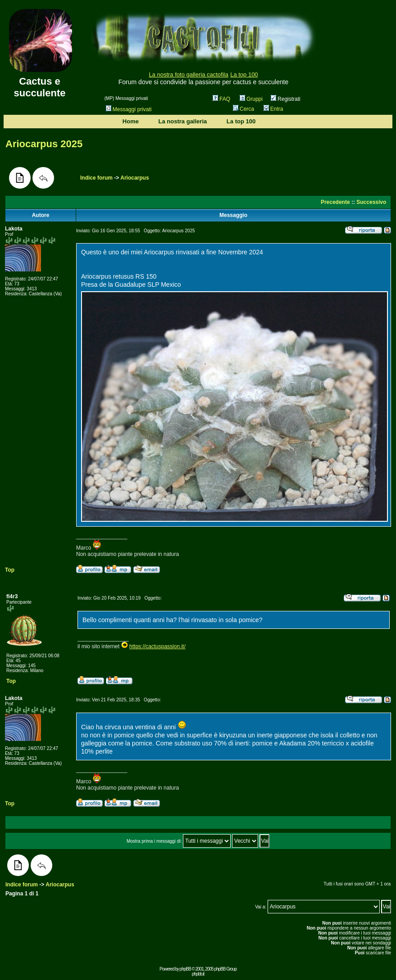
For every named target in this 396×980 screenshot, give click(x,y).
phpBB (185, 969)
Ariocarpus (134, 178)
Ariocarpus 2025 (44, 144)
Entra (273, 109)
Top (10, 570)
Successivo (371, 202)
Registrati (286, 99)
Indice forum (96, 178)
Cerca (244, 109)
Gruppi (251, 99)
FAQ (221, 99)
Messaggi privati (129, 109)
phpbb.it (198, 974)
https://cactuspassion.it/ (157, 646)
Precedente (335, 202)
